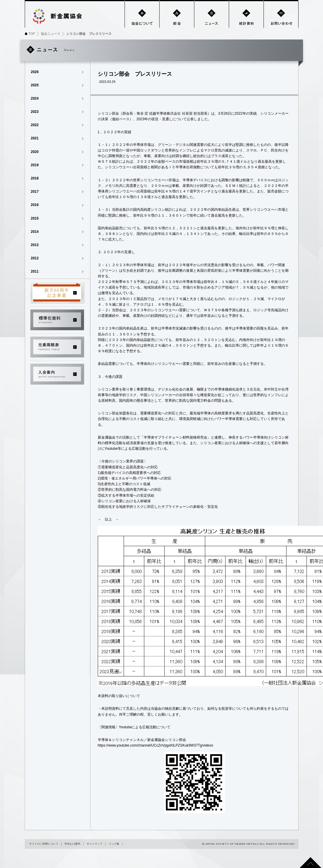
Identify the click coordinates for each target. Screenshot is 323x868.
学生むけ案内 (72, 844)
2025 (35, 85)
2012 (35, 258)
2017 (35, 192)
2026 (35, 72)
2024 (35, 98)
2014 (35, 232)
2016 (35, 205)
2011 (35, 271)
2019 (35, 165)
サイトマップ (95, 844)
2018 (35, 178)
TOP (32, 34)
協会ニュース (51, 34)
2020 (35, 152)
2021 (35, 138)
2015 (35, 218)
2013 (35, 245)
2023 (35, 112)
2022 (35, 125)
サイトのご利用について (44, 844)
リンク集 (114, 844)
